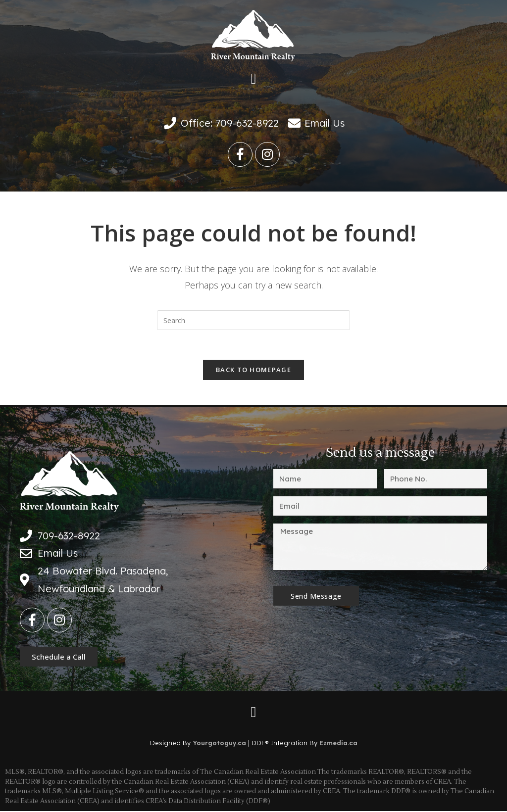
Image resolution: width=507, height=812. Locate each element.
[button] (253, 79)
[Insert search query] (253, 320)
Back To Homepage (253, 370)
